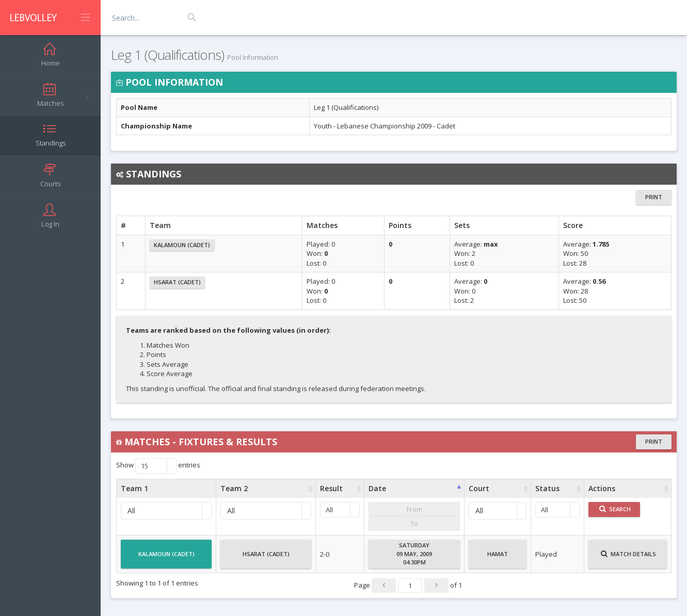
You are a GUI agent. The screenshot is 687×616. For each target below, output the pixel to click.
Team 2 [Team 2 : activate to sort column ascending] (234, 488)
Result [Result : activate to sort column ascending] (331, 488)
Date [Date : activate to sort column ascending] (377, 488)
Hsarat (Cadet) (177, 282)
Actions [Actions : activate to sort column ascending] (602, 488)
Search (615, 509)
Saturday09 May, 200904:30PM (414, 554)
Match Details (628, 558)
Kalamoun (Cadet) (182, 245)
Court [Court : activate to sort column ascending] (479, 488)
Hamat (498, 558)
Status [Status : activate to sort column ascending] (547, 488)
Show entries (158, 466)
